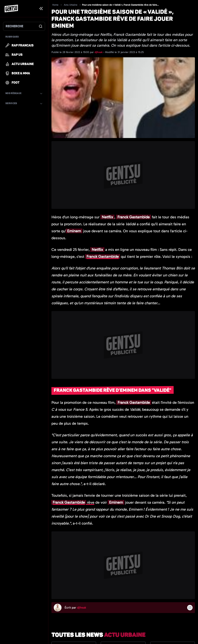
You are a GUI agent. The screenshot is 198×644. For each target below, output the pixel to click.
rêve (73, 502)
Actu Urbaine (71, 5)
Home (55, 5)
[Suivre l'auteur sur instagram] (190, 608)
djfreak (99, 52)
